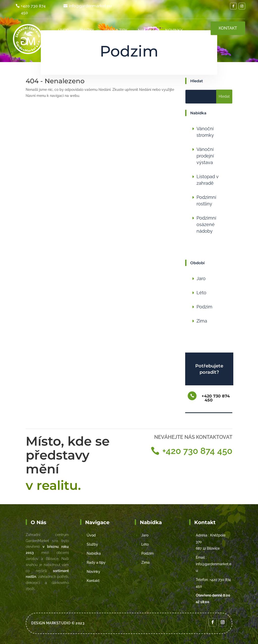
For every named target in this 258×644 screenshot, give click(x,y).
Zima (202, 321)
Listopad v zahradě (208, 180)
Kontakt (174, 48)
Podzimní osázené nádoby (206, 224)
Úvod (64, 30)
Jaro (201, 278)
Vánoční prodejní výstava (205, 156)
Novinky (174, 30)
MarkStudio (58, 623)
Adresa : (202, 535)
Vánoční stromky (205, 132)
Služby (87, 30)
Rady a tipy (116, 30)
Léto (201, 293)
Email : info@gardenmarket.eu (214, 564)
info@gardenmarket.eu (90, 6)
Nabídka (147, 30)
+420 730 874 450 (33, 9)
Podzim (204, 307)
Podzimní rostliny (206, 200)
